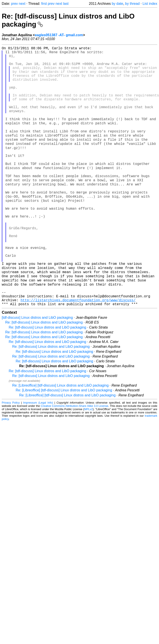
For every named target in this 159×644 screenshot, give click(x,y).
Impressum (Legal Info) (38, 455)
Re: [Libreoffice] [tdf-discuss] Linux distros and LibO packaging (60, 438)
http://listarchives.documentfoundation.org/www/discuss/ (78, 351)
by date (117, 4)
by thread (132, 4)
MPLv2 (88, 461)
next (22, 4)
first (44, 4)
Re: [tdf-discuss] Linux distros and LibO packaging (44, 374)
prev (14, 4)
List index (150, 4)
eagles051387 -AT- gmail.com (59, 35)
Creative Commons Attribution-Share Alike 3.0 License (74, 458)
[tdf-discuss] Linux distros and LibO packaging (37, 370)
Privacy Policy (11, 455)
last (66, 4)
